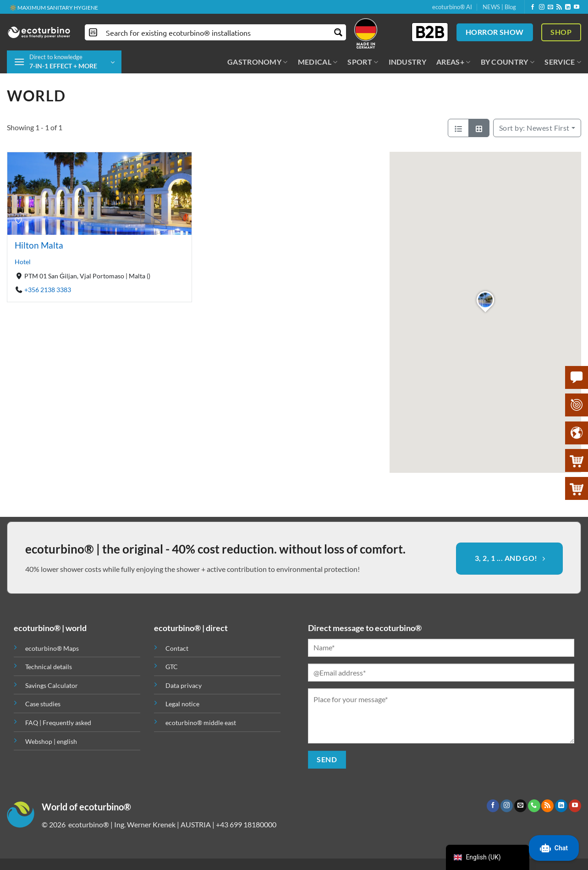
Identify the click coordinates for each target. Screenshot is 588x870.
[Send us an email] (550, 7)
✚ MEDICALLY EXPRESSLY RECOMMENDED (65, 7)
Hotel (23, 262)
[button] (64, 62)
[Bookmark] (18, 220)
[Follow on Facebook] (533, 7)
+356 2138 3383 (48, 290)
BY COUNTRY (508, 62)
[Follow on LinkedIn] (568, 7)
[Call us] (534, 806)
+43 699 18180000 (246, 824)
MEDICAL (318, 62)
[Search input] (216, 32)
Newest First (534, 128)
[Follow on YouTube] (577, 7)
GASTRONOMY (258, 62)
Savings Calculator (52, 685)
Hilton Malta (39, 245)
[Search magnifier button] (338, 32)
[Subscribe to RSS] (559, 7)
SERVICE (563, 62)
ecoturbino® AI (452, 7)
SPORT (363, 62)
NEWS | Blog (499, 7)
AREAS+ (453, 62)
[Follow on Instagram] (542, 7)
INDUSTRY (408, 62)
